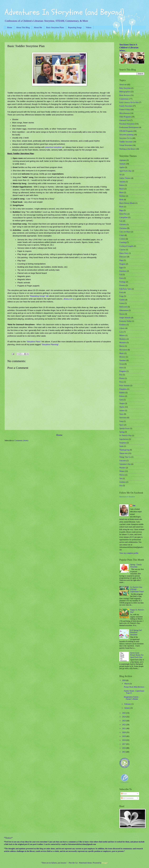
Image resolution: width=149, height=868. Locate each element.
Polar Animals (125, 386)
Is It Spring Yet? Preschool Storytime (136, 632)
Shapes (122, 403)
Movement (123, 350)
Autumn (122, 182)
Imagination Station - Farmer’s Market (132, 698)
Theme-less (124, 453)
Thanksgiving (124, 450)
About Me (38, 27)
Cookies (122, 239)
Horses (122, 314)
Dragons (122, 264)
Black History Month (127, 203)
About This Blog (23, 27)
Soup (121, 421)
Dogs (121, 260)
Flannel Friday (125, 110)
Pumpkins (123, 389)
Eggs (121, 268)
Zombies (123, 482)
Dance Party (124, 253)
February (128, 704)
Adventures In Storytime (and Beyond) (64, 12)
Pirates (122, 378)
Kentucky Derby (125, 321)
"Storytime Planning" (50, 344)
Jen (134, 506)
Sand (121, 400)
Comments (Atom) (21, 441)
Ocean (122, 364)
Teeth (121, 446)
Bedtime (122, 196)
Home (10, 27)
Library (122, 328)
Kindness (123, 325)
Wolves (122, 475)
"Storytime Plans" (33, 342)
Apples (122, 167)
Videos (89, 27)
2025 (124, 713)
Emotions (123, 271)
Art (121, 175)
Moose (122, 346)
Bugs (121, 210)
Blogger (105, 863)
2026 (124, 680)
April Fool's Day (125, 171)
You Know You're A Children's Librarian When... (129, 48)
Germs (122, 303)
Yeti (121, 478)
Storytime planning (126, 135)
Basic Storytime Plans (55, 27)
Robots (122, 396)
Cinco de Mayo (125, 232)
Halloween (123, 307)
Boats (121, 207)
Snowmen (123, 418)
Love (121, 332)
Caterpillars (124, 217)
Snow (121, 414)
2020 (124, 732)
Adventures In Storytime (127, 497)
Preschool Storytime (127, 124)
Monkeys (123, 339)
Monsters (123, 343)
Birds (121, 200)
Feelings (122, 282)
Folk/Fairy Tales (125, 289)
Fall (121, 275)
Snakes (122, 411)
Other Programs (125, 117)
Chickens (123, 225)
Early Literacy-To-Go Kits (129, 102)
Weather (122, 468)
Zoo (121, 486)
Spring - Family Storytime (136, 566)
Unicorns (123, 461)
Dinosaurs (123, 257)
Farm (121, 278)
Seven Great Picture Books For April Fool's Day (137, 655)
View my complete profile (129, 553)
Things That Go (125, 457)
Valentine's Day (125, 464)
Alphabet (123, 160)
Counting (123, 242)
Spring (122, 432)
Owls (121, 368)
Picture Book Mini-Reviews (134, 687)
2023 (124, 721)
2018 (124, 740)
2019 (124, 736)
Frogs (121, 296)
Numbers (123, 360)
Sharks (122, 407)
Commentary (124, 99)
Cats (121, 221)
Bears (121, 192)
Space (122, 425)
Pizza (121, 382)
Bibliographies (125, 92)
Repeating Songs (75, 27)
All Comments (127, 798)
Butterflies (123, 214)
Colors (122, 235)
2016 (124, 748)
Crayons (122, 250)
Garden (122, 300)
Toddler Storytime (126, 142)
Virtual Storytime (126, 145)
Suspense (123, 443)
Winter (122, 471)
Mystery (122, 357)
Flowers (122, 285)
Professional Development (129, 127)
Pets (121, 375)
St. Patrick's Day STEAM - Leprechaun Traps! (137, 589)
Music (122, 353)
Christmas (123, 228)
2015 (124, 752)
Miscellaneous (125, 113)
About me (123, 85)
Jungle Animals (125, 318)
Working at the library (127, 149)
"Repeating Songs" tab (39, 296)
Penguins (123, 371)
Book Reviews (125, 95)
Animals (122, 164)
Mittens (122, 335)
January (127, 708)
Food (121, 293)
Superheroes (124, 439)
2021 (124, 728)
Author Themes (125, 178)
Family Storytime (126, 106)
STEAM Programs (126, 131)
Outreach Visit (125, 120)
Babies (122, 185)
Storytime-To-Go (126, 138)
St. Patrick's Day (125, 436)
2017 (124, 744)
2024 (124, 717)
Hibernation (124, 310)
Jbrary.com (68, 299)
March (127, 684)
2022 (124, 725)
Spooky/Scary (124, 428)
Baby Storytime (125, 88)
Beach (122, 189)
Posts (124, 794)
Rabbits (122, 393)
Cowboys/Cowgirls (126, 246)
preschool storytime (53, 147)
